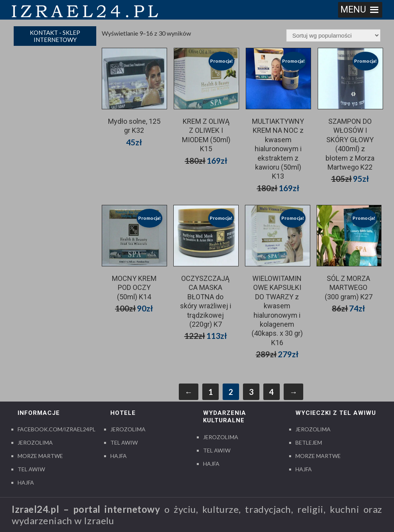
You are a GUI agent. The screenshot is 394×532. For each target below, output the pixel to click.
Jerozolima (35, 442)
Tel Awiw (31, 469)
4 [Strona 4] (272, 392)
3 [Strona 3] (251, 392)
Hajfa (26, 482)
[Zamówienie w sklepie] (333, 35)
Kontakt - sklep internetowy (55, 36)
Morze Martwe (40, 456)
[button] (353, 10)
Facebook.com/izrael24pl (57, 429)
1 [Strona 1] (210, 392)
